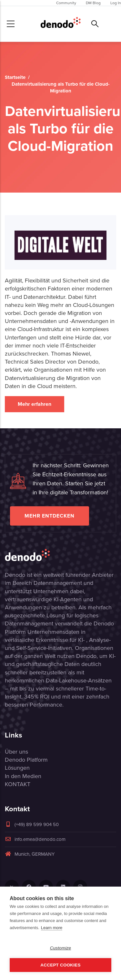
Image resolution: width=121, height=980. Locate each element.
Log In (116, 3)
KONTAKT (18, 784)
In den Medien (23, 776)
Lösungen (17, 768)
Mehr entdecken (50, 516)
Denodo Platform (26, 760)
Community (66, 3)
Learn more (52, 928)
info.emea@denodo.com (35, 839)
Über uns (16, 752)
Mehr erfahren (35, 404)
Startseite (15, 77)
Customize (61, 948)
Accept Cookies (60, 965)
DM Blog (93, 3)
